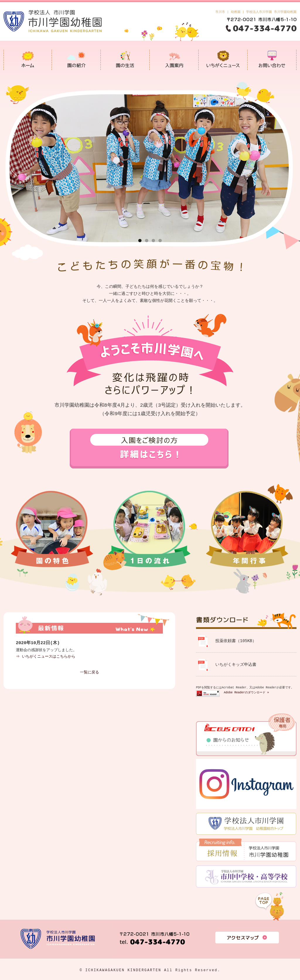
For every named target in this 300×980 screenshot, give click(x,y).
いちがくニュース (223, 60)
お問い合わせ (272, 60)
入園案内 (174, 60)
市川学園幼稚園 (28, 60)
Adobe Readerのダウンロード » (246, 692)
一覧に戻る (90, 673)
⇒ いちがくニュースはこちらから (46, 657)
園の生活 (125, 60)
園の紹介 (76, 60)
